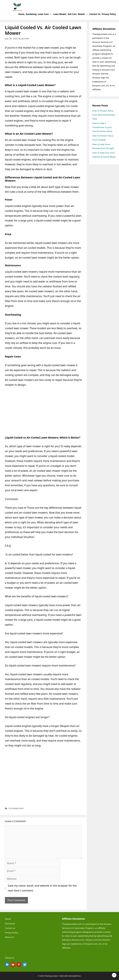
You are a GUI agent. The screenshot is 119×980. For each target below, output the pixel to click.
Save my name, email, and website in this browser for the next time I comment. (42, 888)
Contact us (95, 14)
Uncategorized (16, 808)
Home (21, 14)
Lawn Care (45, 14)
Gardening (31, 14)
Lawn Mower (60, 14)
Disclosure (10, 924)
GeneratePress (75, 976)
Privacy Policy (109, 14)
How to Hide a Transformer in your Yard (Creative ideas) (102, 127)
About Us (9, 937)
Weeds (83, 14)
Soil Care (72, 14)
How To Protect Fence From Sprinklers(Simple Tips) (104, 115)
